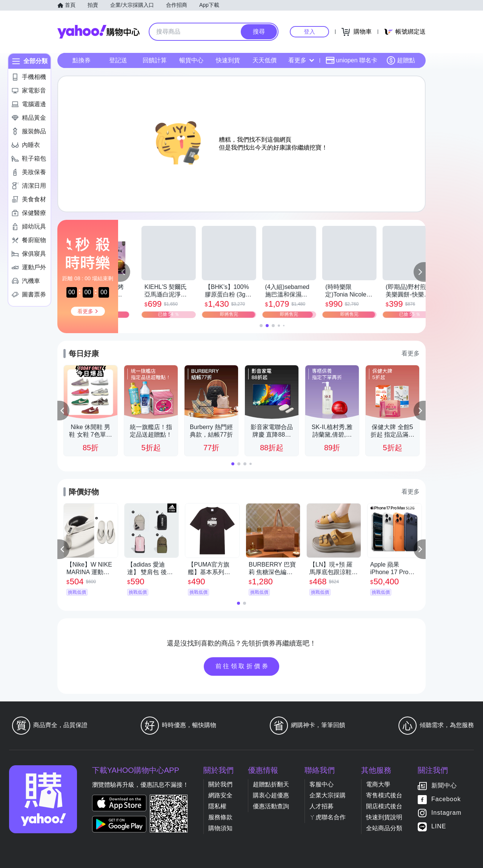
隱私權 (217, 806)
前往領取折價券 (243, 666)
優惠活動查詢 (271, 806)
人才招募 (321, 806)
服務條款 (220, 817)
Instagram (446, 813)
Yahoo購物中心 (98, 32)
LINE (439, 826)
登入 (309, 32)
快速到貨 (228, 60)
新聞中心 (444, 785)
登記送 (118, 60)
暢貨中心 (191, 60)
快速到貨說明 (384, 817)
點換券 (82, 60)
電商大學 (378, 784)
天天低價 (265, 60)
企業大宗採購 (328, 795)
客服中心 (321, 784)
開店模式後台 (384, 806)
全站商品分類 (384, 828)
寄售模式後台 (384, 795)
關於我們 (220, 784)
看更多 (301, 60)
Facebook (446, 799)
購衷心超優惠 (271, 795)
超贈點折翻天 (271, 784)
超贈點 (401, 60)
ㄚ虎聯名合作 (328, 817)
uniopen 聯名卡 (351, 60)
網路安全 (220, 795)
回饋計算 (155, 60)
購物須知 (220, 828)
